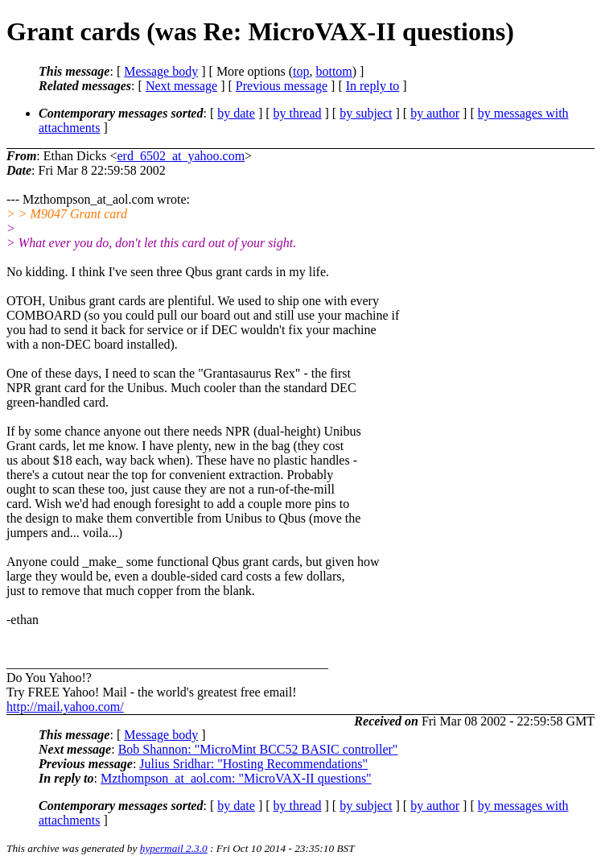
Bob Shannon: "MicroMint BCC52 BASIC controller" (258, 749)
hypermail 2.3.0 (174, 848)
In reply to (373, 86)
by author (435, 113)
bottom (333, 71)
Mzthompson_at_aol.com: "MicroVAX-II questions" (236, 778)
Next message (181, 86)
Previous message (282, 86)
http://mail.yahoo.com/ (65, 707)
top (301, 71)
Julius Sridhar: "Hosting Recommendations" (253, 764)
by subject (366, 113)
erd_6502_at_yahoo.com (181, 156)
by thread (298, 113)
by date (236, 113)
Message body (161, 71)
